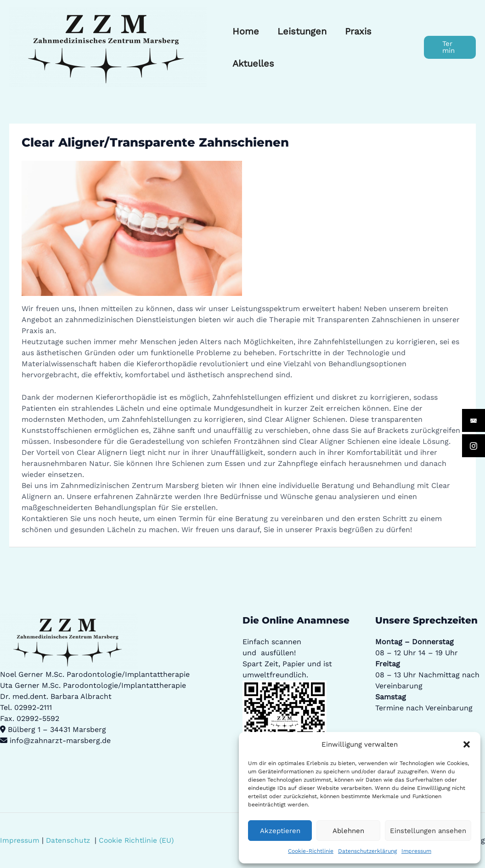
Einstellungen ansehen (428, 831)
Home (246, 31)
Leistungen (302, 31)
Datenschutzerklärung (367, 851)
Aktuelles (253, 63)
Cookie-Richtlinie (311, 851)
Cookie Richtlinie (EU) (139, 840)
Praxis (358, 31)
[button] (467, 744)
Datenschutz (69, 840)
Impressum (416, 851)
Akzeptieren (280, 831)
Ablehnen (348, 831)
